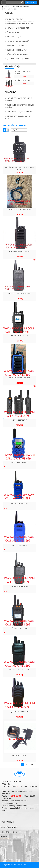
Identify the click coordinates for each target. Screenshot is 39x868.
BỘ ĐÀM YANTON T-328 (19, 504)
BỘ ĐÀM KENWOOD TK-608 (19, 712)
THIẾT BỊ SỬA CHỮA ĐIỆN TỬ (16, 46)
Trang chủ (6, 7)
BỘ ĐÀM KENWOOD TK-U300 (19, 670)
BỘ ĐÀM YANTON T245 (19, 545)
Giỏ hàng (31, 2)
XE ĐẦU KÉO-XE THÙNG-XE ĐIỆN (17, 28)
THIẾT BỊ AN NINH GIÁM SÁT (16, 50)
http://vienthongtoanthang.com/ (15, 806)
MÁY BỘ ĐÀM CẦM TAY (14, 19)
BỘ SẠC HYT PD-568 (19, 755)
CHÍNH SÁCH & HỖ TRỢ (9, 832)
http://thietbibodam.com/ (11, 803)
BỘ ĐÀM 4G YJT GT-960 (19, 336)
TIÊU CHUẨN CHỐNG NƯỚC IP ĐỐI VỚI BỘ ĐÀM (19, 106)
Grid (5, 130)
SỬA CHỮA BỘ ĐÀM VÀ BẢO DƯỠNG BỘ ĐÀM (19, 99)
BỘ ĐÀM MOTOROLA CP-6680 (19, 378)
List (8, 130)
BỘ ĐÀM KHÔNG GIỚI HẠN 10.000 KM (19, 24)
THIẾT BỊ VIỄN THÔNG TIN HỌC (20, 7)
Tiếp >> (32, 764)
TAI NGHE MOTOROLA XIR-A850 (19, 209)
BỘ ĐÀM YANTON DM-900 (19, 587)
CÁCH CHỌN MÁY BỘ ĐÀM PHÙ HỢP (19, 112)
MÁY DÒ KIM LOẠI (12, 32)
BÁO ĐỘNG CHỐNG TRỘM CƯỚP (17, 41)
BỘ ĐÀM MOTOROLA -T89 (23, 80)
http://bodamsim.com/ (19, 801)
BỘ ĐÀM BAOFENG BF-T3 (19, 462)
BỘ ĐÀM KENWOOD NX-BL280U (23, 72)
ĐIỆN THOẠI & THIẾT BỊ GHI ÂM (17, 59)
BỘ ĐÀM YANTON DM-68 (19, 628)
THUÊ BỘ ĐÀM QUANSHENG (10, 9)
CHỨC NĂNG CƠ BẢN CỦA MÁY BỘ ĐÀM (18, 117)
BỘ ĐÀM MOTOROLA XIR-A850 (19, 252)
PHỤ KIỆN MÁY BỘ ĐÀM (14, 37)
